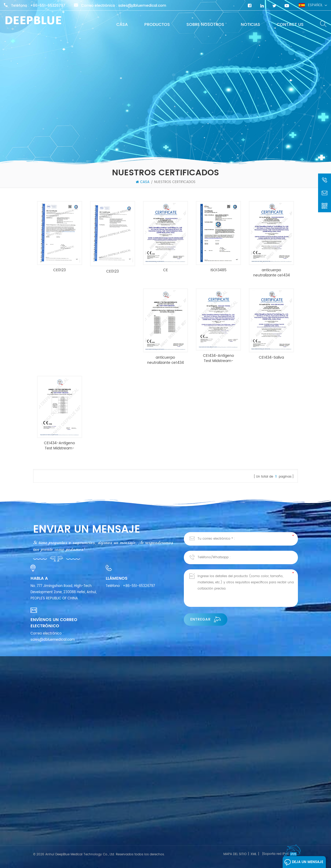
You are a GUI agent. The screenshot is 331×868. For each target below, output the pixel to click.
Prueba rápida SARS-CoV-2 (110, 812)
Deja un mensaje (304, 862)
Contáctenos (44, 788)
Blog (37, 797)
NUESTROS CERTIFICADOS (175, 182)
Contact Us (290, 25)
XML (254, 854)
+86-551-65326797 (48, 6)
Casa (122, 25)
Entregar (206, 619)
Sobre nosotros (205, 25)
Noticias (250, 25)
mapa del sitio (235, 854)
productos (157, 25)
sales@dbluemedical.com (142, 6)
